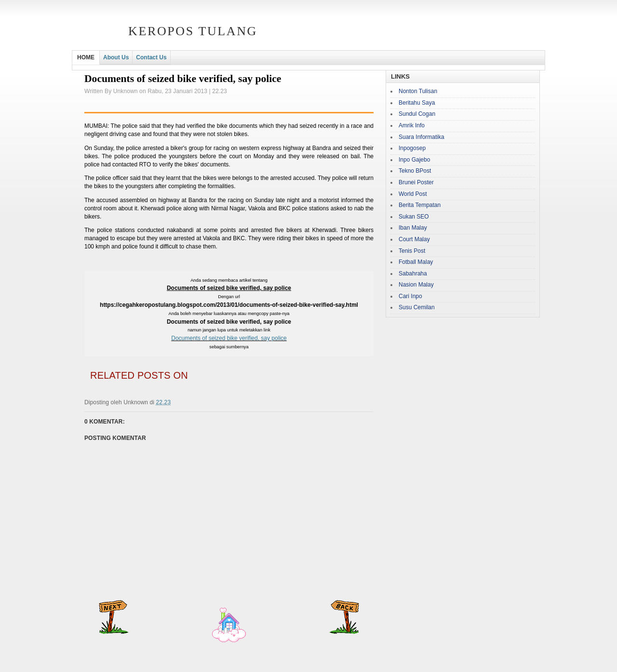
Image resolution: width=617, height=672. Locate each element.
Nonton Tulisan (418, 91)
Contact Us (151, 57)
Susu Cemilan (417, 307)
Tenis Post (412, 251)
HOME (86, 57)
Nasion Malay (416, 285)
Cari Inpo (410, 296)
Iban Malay (413, 228)
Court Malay (414, 239)
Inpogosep (412, 148)
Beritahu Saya (417, 103)
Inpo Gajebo (414, 160)
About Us (116, 57)
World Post (413, 194)
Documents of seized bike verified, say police (229, 338)
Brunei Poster (416, 182)
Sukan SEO (414, 217)
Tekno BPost (415, 171)
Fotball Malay (416, 262)
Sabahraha (413, 274)
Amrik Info (412, 125)
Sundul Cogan (417, 114)
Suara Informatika (422, 137)
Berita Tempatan (420, 205)
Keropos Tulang (193, 31)
